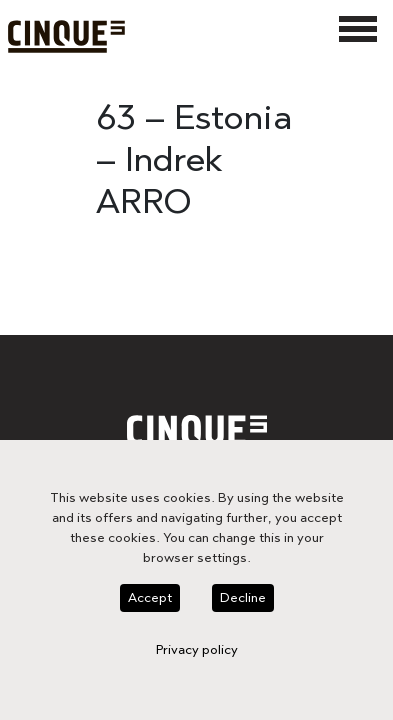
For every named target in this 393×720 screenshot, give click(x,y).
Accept (93, 641)
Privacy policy (286, 641)
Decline (184, 641)
